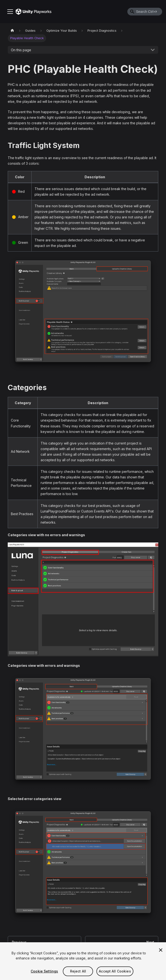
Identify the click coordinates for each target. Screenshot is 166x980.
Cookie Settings (44, 972)
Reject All (78, 972)
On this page (21, 50)
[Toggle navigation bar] (10, 12)
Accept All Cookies (115, 972)
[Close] (161, 950)
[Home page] (12, 31)
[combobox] (145, 12)
